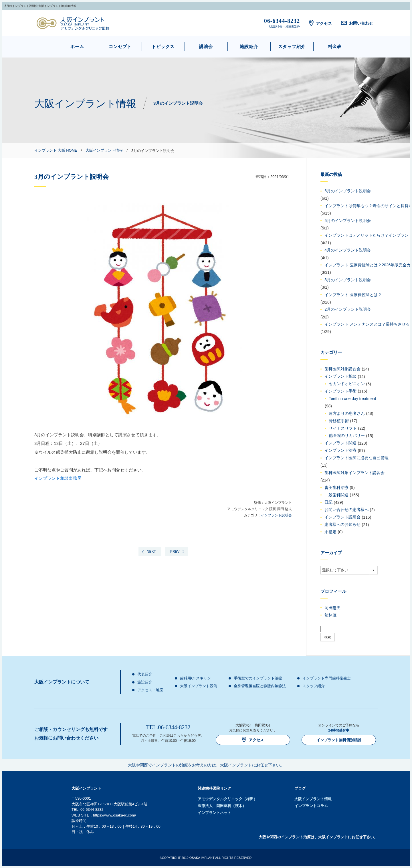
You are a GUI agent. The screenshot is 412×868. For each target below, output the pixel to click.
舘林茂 (330, 615)
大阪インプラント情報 (313, 799)
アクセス (320, 24)
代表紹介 (145, 674)
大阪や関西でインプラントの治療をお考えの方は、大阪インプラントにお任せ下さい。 (206, 765)
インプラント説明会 (276, 515)
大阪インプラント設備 (199, 686)
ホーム (77, 47)
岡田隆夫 (332, 608)
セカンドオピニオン (347, 384)
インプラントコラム (311, 806)
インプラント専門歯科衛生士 (327, 678)
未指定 (330, 532)
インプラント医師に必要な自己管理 (356, 458)
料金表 (335, 47)
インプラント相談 (340, 376)
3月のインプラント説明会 (348, 280)
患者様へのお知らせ (342, 525)
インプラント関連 (340, 443)
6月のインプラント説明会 (348, 191)
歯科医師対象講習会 (342, 369)
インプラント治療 (340, 451)
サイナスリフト (343, 428)
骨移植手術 (339, 421)
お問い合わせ (357, 23)
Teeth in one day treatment (352, 399)
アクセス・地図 (150, 690)
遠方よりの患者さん (347, 413)
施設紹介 (249, 47)
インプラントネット (214, 813)
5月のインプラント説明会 (348, 221)
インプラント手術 (340, 391)
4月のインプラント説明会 (348, 250)
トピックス (163, 47)
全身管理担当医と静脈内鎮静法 (260, 686)
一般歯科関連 (336, 495)
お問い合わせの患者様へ (346, 510)
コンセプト (120, 47)
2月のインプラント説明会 (348, 310)
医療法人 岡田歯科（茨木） (222, 806)
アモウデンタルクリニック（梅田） (227, 799)
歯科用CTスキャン (195, 678)
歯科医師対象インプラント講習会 (354, 473)
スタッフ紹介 (292, 47)
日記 (328, 502)
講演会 (206, 47)
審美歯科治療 (336, 487)
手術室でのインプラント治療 (258, 678)
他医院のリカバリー (347, 436)
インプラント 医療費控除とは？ (353, 295)
